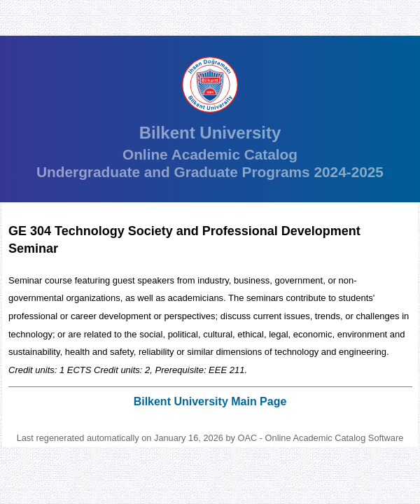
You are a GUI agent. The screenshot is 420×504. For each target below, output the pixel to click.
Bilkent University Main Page (210, 401)
